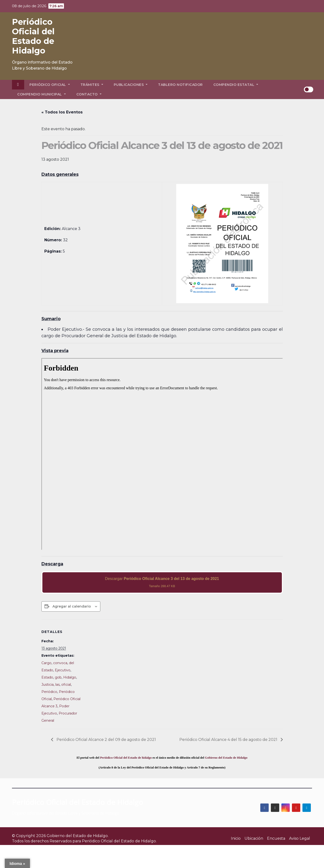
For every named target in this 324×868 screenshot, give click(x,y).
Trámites (92, 85)
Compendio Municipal (42, 94)
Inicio (236, 838)
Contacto (89, 94)
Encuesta (276, 838)
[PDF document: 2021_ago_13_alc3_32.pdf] (162, 454)
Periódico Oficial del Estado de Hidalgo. (119, 841)
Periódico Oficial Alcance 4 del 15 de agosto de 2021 (229, 740)
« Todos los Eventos (62, 112)
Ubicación (254, 838)
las (57, 685)
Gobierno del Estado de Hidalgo (226, 758)
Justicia (48, 685)
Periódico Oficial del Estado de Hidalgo (33, 36)
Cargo (46, 663)
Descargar (162, 582)
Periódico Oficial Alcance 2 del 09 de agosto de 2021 (106, 740)
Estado (47, 677)
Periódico (49, 692)
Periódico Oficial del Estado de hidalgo (126, 758)
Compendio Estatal (236, 85)
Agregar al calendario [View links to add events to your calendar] (72, 606)
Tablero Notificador (180, 85)
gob (58, 677)
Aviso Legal (300, 838)
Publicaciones (131, 85)
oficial (66, 685)
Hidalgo (70, 677)
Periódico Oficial (50, 85)
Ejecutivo (63, 670)
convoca (60, 663)
